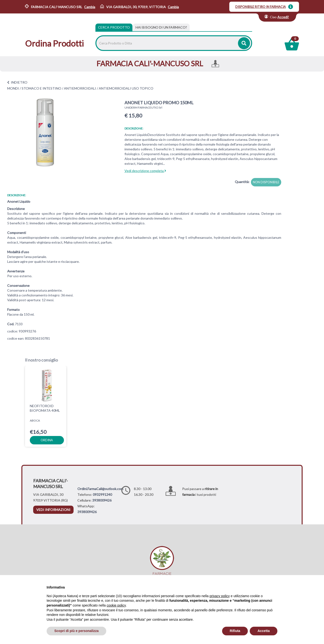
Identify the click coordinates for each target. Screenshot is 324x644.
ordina (47, 440)
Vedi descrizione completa (145, 171)
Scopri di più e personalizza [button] (76, 631)
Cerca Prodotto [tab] (114, 27)
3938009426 (102, 500)
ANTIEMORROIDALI (80, 88)
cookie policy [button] (116, 605)
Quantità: (242, 182)
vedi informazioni (53, 510)
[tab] (161, 27)
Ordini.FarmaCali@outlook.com (100, 489)
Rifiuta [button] (235, 631)
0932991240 (102, 494)
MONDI (13, 88)
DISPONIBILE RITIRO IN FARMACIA (261, 7)
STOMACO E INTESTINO (41, 88)
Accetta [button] (264, 631)
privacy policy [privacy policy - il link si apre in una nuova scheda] (220, 596)
